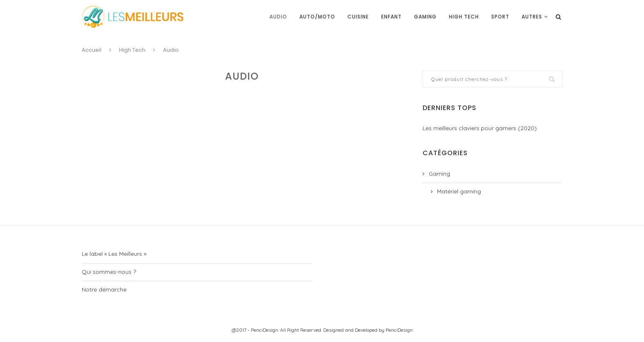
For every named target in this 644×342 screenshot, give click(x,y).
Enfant (391, 17)
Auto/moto (317, 17)
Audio (278, 17)
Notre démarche (104, 289)
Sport (500, 17)
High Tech (464, 17)
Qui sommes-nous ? (109, 272)
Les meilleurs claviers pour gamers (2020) (480, 128)
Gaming (425, 17)
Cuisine (358, 17)
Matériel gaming (459, 191)
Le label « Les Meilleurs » (114, 254)
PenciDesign (399, 330)
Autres (532, 17)
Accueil (92, 50)
